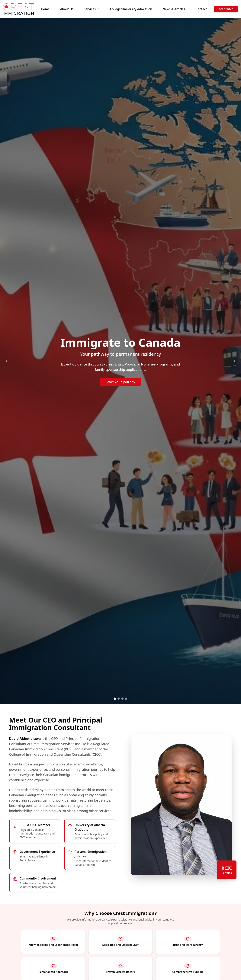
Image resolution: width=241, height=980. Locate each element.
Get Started (226, 9)
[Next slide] (235, 361)
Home (45, 9)
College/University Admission (131, 9)
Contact (201, 9)
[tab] (115, 699)
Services (92, 9)
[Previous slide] (6, 361)
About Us (67, 9)
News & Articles (174, 9)
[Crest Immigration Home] (18, 9)
